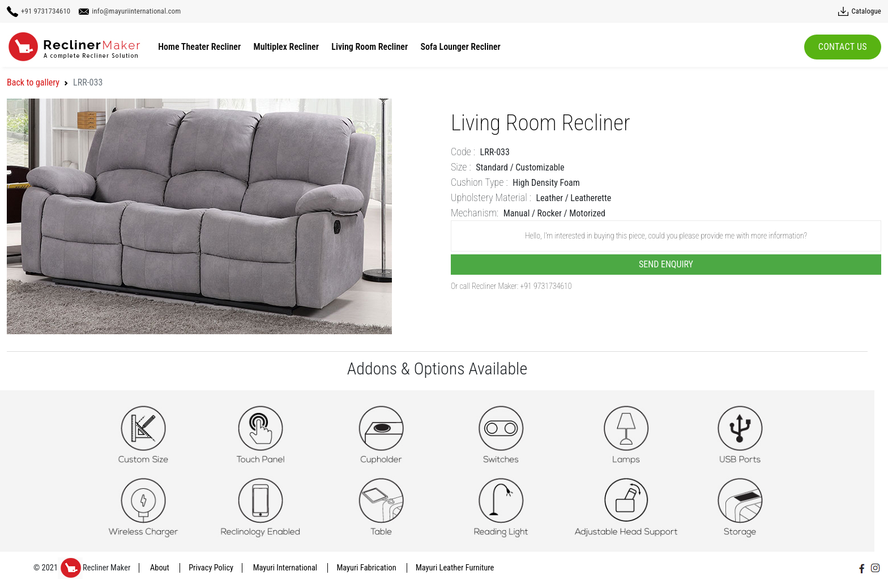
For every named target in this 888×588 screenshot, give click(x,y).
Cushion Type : (479, 182)
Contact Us (843, 47)
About (161, 568)
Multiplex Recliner (286, 47)
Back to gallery (33, 82)
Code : (463, 152)
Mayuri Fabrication (367, 568)
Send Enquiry (666, 264)
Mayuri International (286, 568)
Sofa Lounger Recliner (461, 47)
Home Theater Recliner (199, 47)
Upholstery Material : (491, 197)
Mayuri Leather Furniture (455, 568)
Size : (461, 167)
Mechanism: (475, 213)
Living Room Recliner (370, 47)
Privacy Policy (211, 568)
